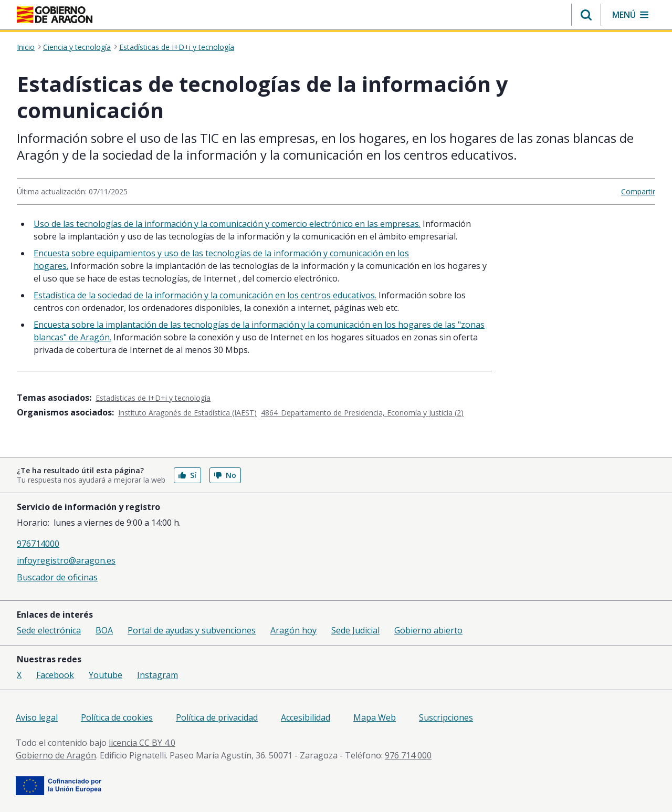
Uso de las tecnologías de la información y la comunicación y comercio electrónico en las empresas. (227, 224)
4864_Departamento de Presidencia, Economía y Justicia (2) (362, 413)
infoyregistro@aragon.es (66, 560)
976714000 (38, 544)
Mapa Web (375, 717)
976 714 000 (408, 755)
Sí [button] (187, 475)
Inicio (26, 47)
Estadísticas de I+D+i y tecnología (177, 47)
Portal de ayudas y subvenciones (192, 630)
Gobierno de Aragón (56, 755)
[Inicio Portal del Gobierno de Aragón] (55, 15)
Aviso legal (37, 717)
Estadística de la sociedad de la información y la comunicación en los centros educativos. (205, 295)
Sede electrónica (49, 630)
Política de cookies (117, 717)
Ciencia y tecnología (77, 47)
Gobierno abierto (428, 630)
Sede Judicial (355, 630)
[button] (586, 15)
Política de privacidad (217, 717)
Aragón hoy (293, 630)
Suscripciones (446, 717)
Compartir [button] (638, 191)
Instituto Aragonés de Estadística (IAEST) (187, 413)
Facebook (55, 675)
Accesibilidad (306, 717)
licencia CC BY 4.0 (142, 743)
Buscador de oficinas (57, 577)
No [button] (225, 475)
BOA (104, 630)
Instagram (157, 675)
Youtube (106, 675)
